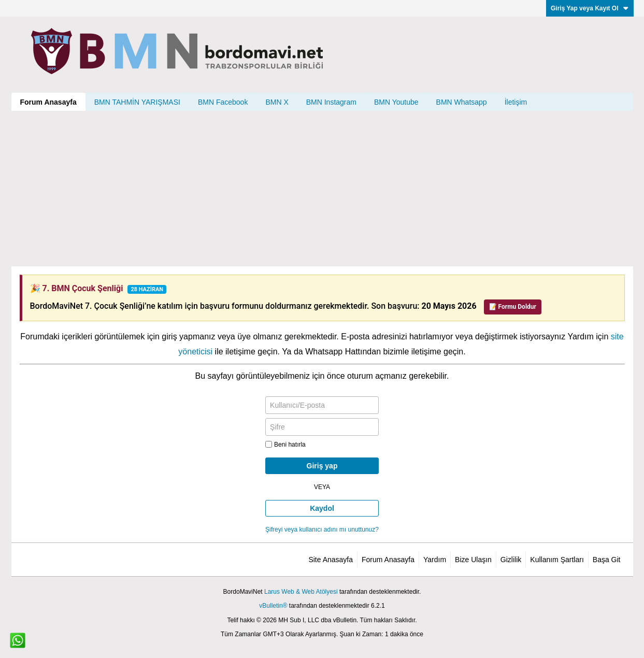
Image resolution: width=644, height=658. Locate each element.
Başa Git (607, 560)
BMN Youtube (396, 102)
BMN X (277, 102)
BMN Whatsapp (462, 102)
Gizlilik (511, 560)
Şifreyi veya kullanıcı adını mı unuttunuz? (322, 530)
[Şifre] (322, 427)
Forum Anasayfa (48, 102)
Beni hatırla (285, 445)
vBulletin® (273, 606)
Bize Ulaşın (473, 560)
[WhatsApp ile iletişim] (18, 640)
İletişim (516, 102)
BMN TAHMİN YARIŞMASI (137, 102)
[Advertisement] (322, 189)
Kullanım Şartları (557, 560)
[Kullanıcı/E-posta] (322, 405)
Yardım (435, 560)
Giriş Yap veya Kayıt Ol (590, 8)
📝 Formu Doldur (513, 307)
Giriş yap (322, 466)
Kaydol (322, 508)
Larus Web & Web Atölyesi (301, 592)
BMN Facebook (223, 102)
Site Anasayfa (331, 560)
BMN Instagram (331, 102)
